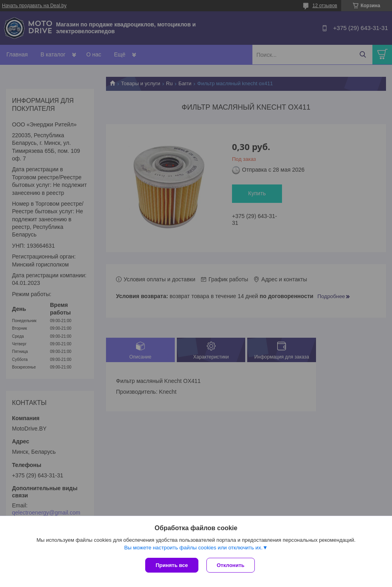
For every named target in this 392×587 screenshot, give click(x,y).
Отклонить (231, 565)
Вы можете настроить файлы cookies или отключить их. (193, 548)
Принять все (172, 565)
